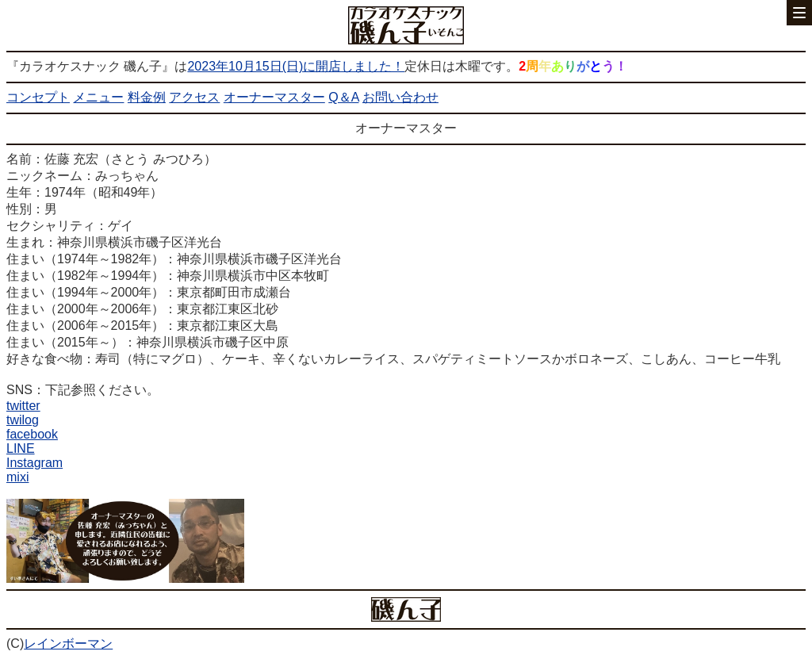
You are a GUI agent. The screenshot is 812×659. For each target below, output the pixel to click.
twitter (23, 406)
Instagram (34, 463)
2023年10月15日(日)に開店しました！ (296, 66)
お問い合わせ (400, 97)
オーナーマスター (274, 97)
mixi (17, 477)
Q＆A (343, 97)
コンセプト (38, 97)
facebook (32, 434)
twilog (23, 420)
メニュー (98, 97)
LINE (21, 448)
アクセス (194, 97)
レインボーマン (68, 644)
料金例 (147, 97)
